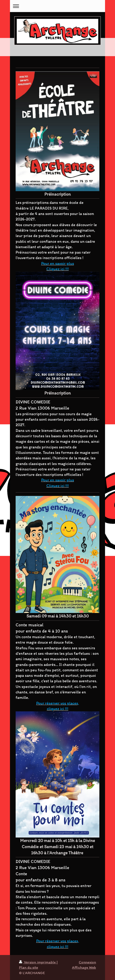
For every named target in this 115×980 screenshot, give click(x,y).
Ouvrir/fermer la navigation (57, 6)
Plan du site (29, 967)
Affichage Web (84, 967)
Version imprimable (38, 962)
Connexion (87, 962)
